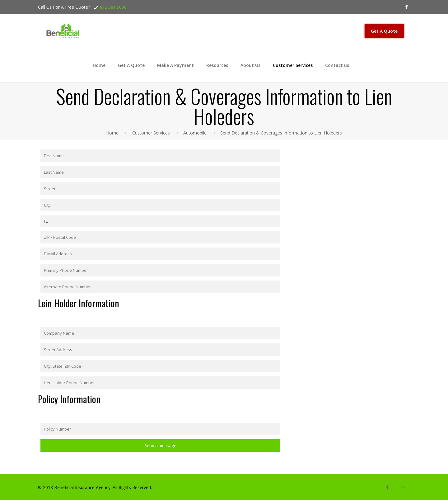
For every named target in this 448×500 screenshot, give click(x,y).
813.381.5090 (113, 7)
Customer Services (151, 133)
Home (112, 133)
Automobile (195, 133)
